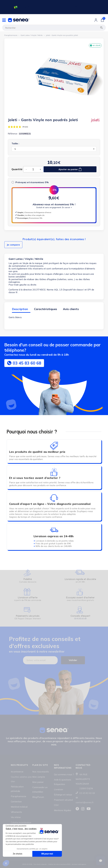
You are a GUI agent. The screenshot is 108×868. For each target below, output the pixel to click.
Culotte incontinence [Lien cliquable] (21, 822)
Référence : (13, 134)
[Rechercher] (54, 28)
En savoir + (67, 207)
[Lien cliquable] (54, 7)
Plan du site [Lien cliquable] (40, 765)
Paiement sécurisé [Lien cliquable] (63, 800)
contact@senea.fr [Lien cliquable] (85, 802)
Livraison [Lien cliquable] (59, 789)
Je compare (13, 245)
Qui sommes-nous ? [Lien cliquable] (64, 774)
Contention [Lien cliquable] (16, 802)
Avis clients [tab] (71, 309)
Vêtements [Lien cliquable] (16, 812)
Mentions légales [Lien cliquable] (63, 810)
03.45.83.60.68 (80, 619)
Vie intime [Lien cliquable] (16, 817)
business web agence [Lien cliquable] (79, 864)
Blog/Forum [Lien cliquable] (38, 797)
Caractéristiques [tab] (45, 309)
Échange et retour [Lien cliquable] (63, 795)
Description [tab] (20, 309)
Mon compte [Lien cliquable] (39, 777)
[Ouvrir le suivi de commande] (101, 861)
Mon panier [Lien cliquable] (38, 782)
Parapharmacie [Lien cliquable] (19, 796)
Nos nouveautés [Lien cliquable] (41, 772)
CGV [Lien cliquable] (56, 805)
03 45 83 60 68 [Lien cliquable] (87, 793)
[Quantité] (33, 169)
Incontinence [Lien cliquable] (17, 772)
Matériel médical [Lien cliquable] (19, 807)
